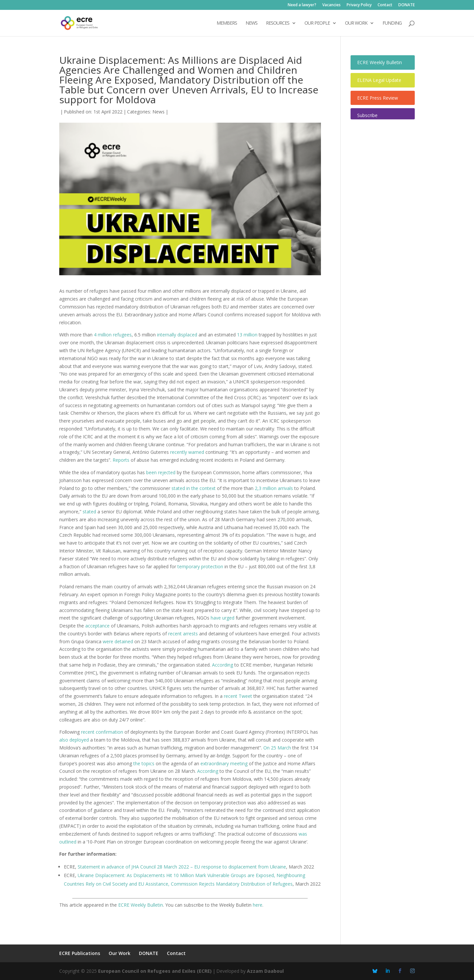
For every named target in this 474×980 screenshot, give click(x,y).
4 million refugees (113, 335)
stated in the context (194, 488)
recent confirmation (102, 732)
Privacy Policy (359, 5)
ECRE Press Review (378, 98)
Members (227, 23)
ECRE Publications (80, 953)
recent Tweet (238, 696)
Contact (385, 5)
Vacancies (331, 5)
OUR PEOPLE (317, 23)
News (158, 112)
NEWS (251, 23)
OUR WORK (356, 23)
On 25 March (277, 748)
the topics (144, 763)
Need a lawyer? (302, 5)
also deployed (74, 740)
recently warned (187, 452)
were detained (118, 641)
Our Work (119, 953)
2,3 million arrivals (274, 488)
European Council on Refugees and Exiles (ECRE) (155, 971)
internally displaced (177, 335)
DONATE (407, 5)
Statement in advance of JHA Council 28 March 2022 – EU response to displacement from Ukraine (182, 867)
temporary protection (200, 566)
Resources (278, 23)
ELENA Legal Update (379, 80)
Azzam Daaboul (265, 971)
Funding (392, 23)
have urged (223, 618)
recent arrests (183, 634)
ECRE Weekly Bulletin (141, 905)
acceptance (97, 626)
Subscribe (367, 115)
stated (89, 512)
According (223, 665)
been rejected (161, 472)
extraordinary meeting (224, 763)
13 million (247, 335)
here (258, 905)
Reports (121, 460)
